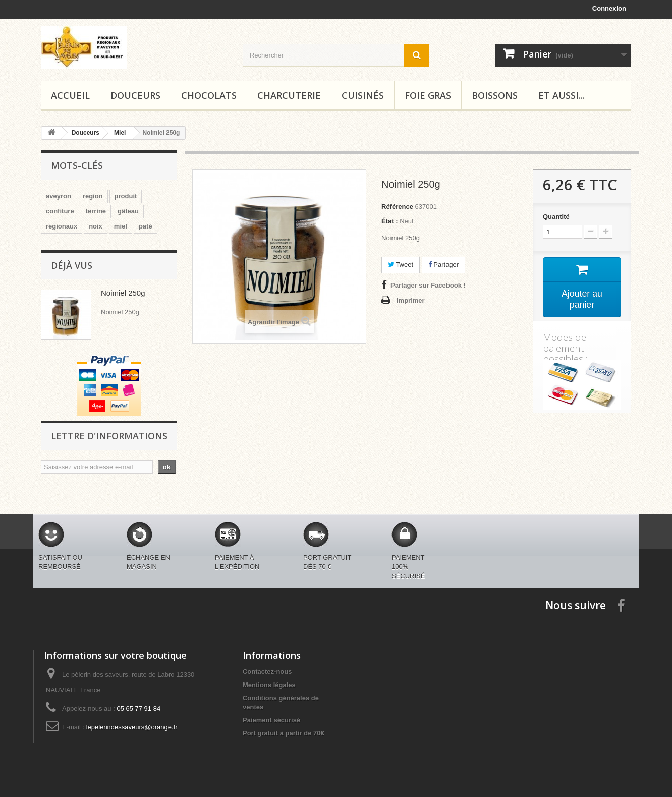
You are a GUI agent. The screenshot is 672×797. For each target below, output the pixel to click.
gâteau (128, 211)
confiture (60, 211)
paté (146, 226)
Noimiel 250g (123, 293)
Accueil (70, 95)
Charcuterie (289, 95)
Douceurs (135, 95)
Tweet (401, 265)
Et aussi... (562, 95)
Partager (443, 265)
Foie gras (428, 95)
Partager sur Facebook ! (428, 285)
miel (121, 226)
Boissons (495, 95)
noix (96, 226)
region (93, 196)
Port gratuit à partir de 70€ (284, 733)
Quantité (556, 217)
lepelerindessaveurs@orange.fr (132, 727)
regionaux (62, 226)
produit (126, 196)
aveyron (59, 196)
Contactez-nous (267, 672)
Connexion (609, 8)
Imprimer (411, 300)
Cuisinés (363, 95)
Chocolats (209, 95)
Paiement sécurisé (271, 720)
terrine (96, 211)
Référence (397, 207)
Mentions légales (269, 685)
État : (390, 221)
